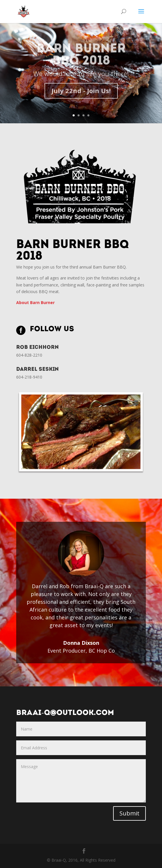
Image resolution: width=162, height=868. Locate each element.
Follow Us (52, 329)
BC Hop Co (102, 651)
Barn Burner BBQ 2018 (81, 61)
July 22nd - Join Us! (81, 96)
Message (81, 781)
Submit (129, 813)
